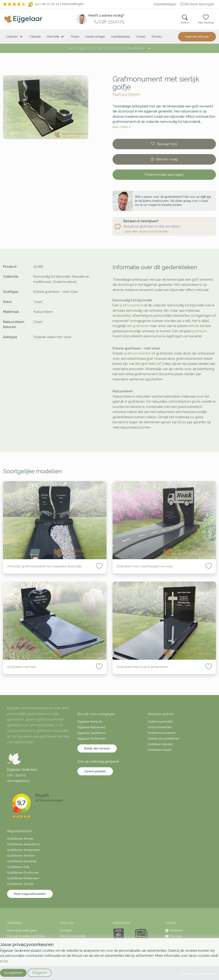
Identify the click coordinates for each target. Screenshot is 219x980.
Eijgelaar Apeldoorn (92, 733)
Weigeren (39, 973)
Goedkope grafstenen (164, 739)
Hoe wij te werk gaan (22, 930)
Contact (141, 37)
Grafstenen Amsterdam (24, 850)
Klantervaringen (95, 37)
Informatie (56, 37)
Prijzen (75, 37)
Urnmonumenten (160, 727)
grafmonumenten (138, 353)
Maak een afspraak (197, 37)
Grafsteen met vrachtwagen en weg (144, 566)
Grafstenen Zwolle (20, 884)
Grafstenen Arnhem (21, 856)
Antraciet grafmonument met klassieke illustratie (44, 566)
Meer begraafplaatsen (30, 894)
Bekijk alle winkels (97, 748)
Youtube (174, 936)
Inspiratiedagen (165, 4)
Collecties (15, 37)
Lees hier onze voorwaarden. (146, 231)
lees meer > (122, 127)
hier (5, 961)
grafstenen (141, 326)
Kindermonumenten (162, 733)
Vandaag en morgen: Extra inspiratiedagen (110, 49)
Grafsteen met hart (22, 667)
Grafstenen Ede (18, 867)
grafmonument (131, 305)
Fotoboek (35, 37)
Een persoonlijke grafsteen (26, 936)
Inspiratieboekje (121, 37)
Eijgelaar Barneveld (91, 727)
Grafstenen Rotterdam (23, 878)
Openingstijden (95, 771)
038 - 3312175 (16, 775)
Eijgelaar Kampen (90, 722)
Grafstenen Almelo (20, 839)
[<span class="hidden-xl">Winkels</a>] (157, 37)
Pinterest (174, 930)
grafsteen (200, 331)
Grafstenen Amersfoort (23, 844)
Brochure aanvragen (197, 4)
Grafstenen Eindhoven (23, 873)
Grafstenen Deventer (22, 861)
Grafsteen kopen (160, 750)
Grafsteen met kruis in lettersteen (142, 667)
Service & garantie (73, 936)
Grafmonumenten (160, 722)
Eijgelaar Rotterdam (92, 739)
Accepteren (13, 973)
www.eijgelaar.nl (19, 781)
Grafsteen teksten (160, 744)
